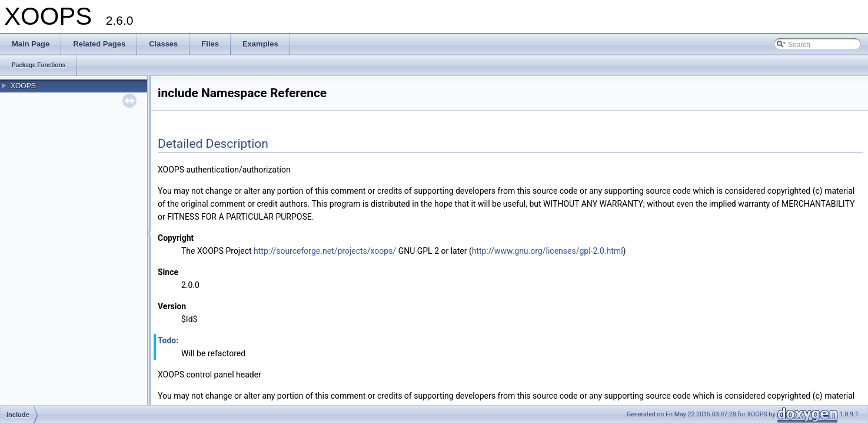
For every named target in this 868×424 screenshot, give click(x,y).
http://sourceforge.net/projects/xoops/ (325, 251)
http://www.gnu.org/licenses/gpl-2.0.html (548, 251)
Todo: (168, 340)
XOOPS (23, 86)
